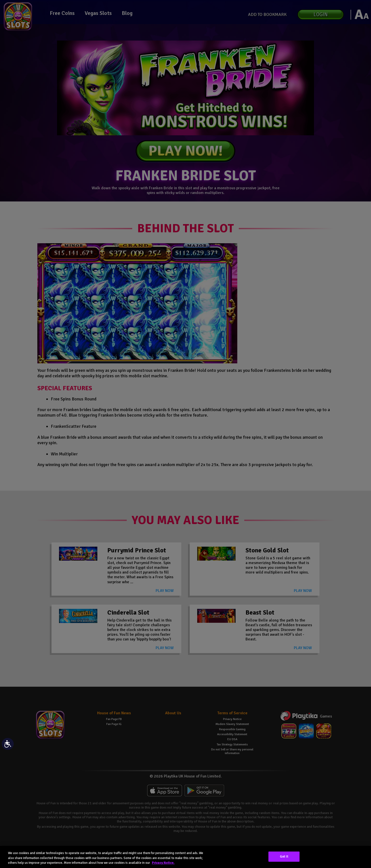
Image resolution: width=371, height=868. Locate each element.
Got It (284, 856)
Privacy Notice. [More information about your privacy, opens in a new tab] (163, 863)
